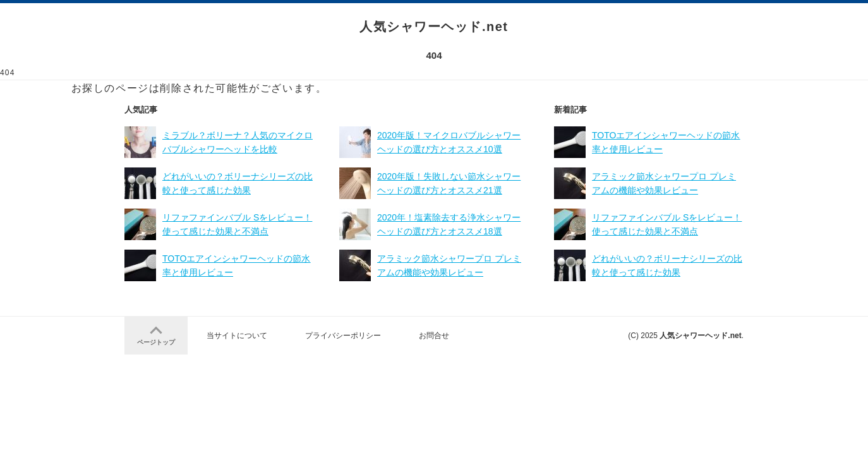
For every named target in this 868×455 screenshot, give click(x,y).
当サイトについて (237, 336)
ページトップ (156, 334)
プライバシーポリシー (343, 336)
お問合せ (434, 336)
